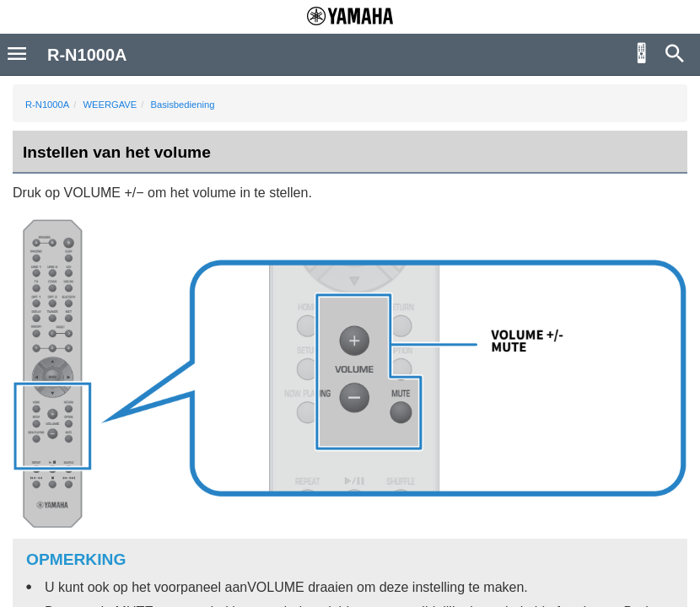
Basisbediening (183, 105)
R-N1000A (47, 105)
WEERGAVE (110, 105)
